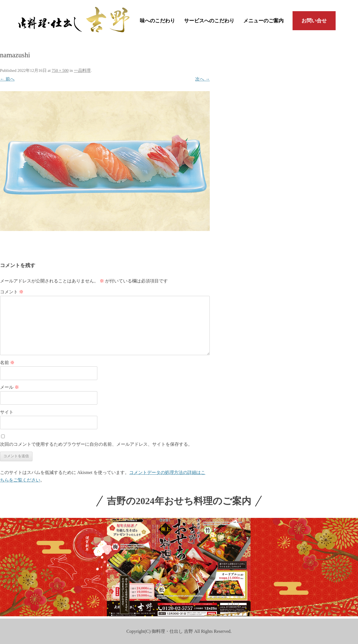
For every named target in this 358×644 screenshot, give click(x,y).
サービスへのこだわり (209, 21)
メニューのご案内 (263, 21)
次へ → (202, 79)
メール (10, 387)
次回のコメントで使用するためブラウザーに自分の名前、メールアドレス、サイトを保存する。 (96, 444)
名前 (7, 363)
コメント (12, 292)
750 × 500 (60, 70)
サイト (7, 412)
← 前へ (7, 79)
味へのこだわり (157, 21)
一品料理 (82, 70)
